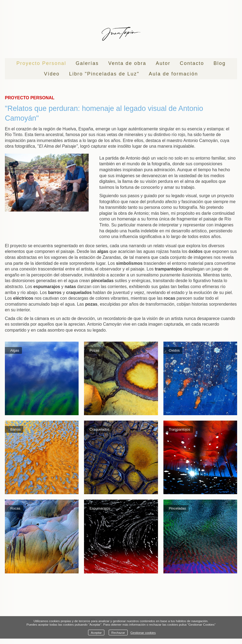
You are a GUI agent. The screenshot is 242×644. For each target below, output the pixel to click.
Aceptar (96, 633)
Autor (163, 63)
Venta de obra (127, 63)
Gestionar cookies (143, 633)
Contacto (192, 63)
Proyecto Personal (41, 63)
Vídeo (52, 74)
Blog (220, 63)
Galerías (87, 63)
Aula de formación (173, 74)
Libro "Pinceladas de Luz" (104, 74)
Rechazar (118, 633)
